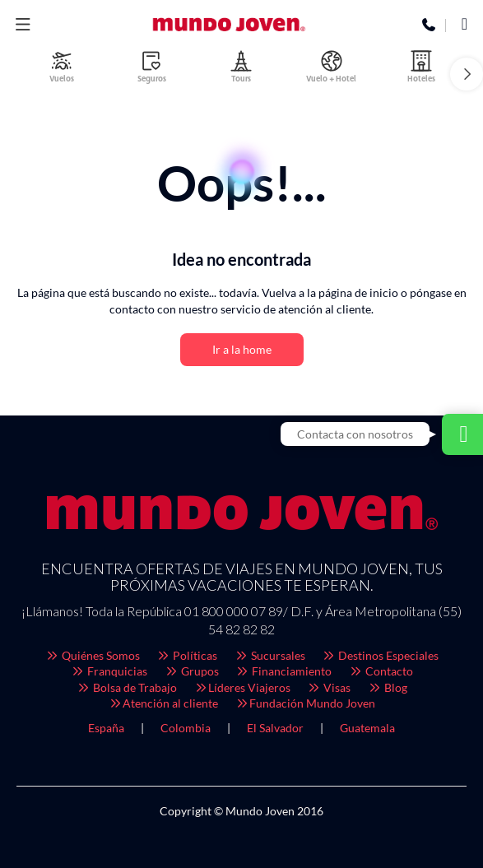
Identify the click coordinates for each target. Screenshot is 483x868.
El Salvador (275, 728)
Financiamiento (284, 671)
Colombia (186, 728)
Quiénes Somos (92, 655)
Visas (329, 687)
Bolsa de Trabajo (127, 687)
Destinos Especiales (381, 655)
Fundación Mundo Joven (305, 703)
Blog (387, 687)
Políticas (187, 655)
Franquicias (109, 671)
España (106, 728)
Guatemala (367, 728)
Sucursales (269, 655)
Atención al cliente (164, 703)
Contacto (381, 671)
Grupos (191, 671)
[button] (467, 74)
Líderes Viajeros (242, 687)
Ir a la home (242, 349)
